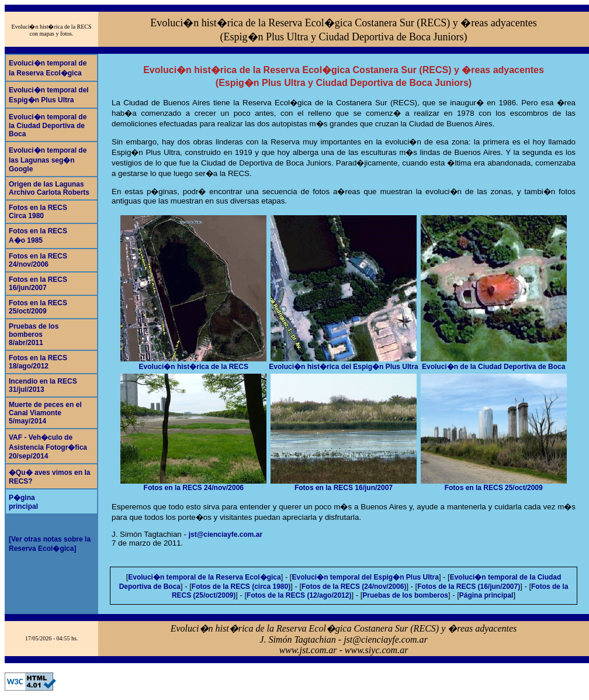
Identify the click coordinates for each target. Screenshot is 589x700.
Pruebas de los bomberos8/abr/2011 (34, 335)
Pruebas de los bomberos (405, 595)
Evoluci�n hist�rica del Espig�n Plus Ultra (343, 363)
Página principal (486, 595)
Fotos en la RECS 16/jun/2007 (344, 485)
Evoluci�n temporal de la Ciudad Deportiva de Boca (48, 125)
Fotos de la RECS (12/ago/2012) (299, 595)
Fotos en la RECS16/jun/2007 (38, 284)
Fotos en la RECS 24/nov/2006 (193, 485)
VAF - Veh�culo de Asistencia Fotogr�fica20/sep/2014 (48, 447)
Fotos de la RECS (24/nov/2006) (354, 587)
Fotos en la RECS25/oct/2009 (38, 307)
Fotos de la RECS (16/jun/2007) (469, 587)
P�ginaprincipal (23, 502)
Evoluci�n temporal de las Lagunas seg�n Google (48, 160)
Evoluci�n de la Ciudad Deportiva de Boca (494, 363)
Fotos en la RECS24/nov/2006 (38, 260)
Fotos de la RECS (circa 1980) (241, 587)
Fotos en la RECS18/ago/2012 (38, 362)
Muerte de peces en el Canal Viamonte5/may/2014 (45, 413)
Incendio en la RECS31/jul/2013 (43, 385)
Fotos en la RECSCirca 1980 (38, 212)
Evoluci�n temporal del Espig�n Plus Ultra (365, 577)
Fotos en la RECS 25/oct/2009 (494, 485)
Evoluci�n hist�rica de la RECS (193, 363)
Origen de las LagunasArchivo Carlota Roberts (49, 188)
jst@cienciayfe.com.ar (226, 535)
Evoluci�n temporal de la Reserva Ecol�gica (204, 577)
